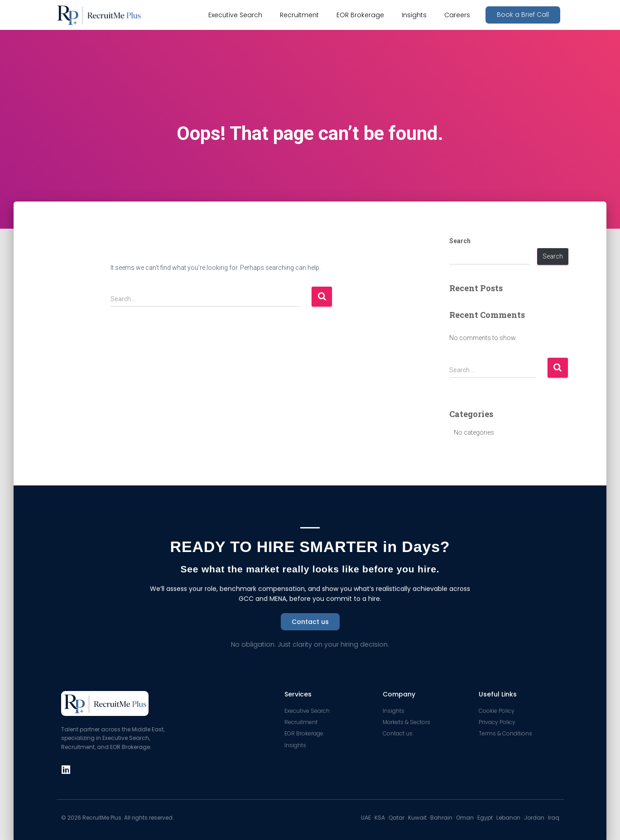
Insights (414, 15)
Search (460, 241)
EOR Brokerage (360, 15)
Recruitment (299, 15)
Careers (457, 15)
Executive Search (235, 15)
